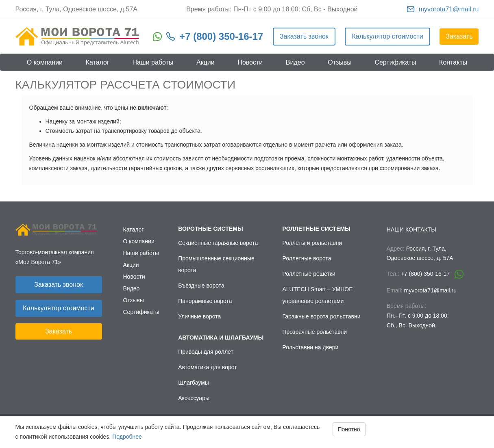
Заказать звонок (304, 36)
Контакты (453, 62)
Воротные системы (210, 229)
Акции (206, 62)
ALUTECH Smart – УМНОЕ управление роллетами (318, 295)
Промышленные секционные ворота (216, 264)
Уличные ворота (199, 316)
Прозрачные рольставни (315, 332)
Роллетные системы (317, 229)
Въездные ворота (201, 286)
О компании (45, 62)
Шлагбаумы (194, 383)
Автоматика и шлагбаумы (221, 338)
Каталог (98, 62)
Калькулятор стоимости (387, 36)
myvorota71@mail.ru (449, 9)
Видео (295, 62)
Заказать (459, 36)
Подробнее (127, 437)
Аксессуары (194, 398)
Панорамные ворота (205, 301)
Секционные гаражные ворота (218, 243)
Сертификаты (395, 62)
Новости (250, 62)
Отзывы (340, 62)
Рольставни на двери (311, 347)
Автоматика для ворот (208, 367)
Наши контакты (411, 229)
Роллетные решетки (309, 274)
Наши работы (153, 62)
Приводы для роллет (206, 352)
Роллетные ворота (307, 258)
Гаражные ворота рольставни (322, 316)
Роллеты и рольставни (312, 243)
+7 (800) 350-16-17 (221, 36)
